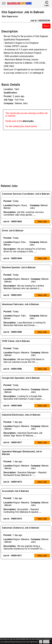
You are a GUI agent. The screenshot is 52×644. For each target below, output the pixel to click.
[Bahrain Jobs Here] (20, 4)
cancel (46, 642)
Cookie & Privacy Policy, (12, 642)
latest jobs (28, 121)
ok (41, 642)
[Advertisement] (26, 156)
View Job (42, 222)
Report (46, 26)
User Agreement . (32, 642)
